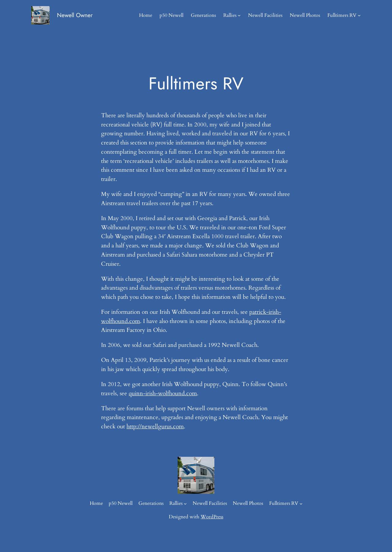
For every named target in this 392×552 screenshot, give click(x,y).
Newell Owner (75, 15)
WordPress (212, 517)
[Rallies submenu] (239, 15)
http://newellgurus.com (155, 426)
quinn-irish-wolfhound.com (163, 393)
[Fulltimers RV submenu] (359, 15)
